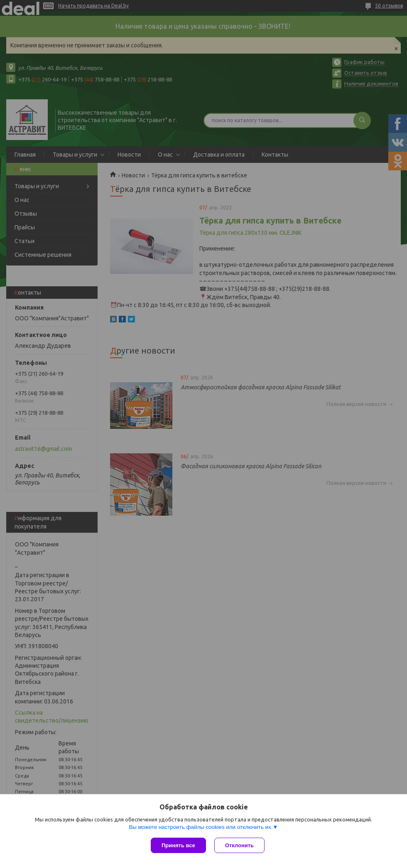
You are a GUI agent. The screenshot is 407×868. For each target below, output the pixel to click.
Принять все (178, 845)
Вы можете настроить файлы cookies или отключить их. (201, 827)
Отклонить (239, 845)
